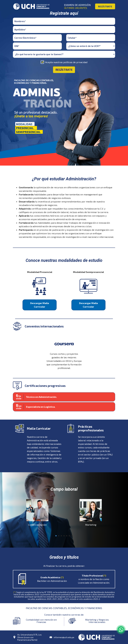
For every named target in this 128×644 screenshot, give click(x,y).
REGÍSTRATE (105, 6)
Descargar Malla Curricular (40, 305)
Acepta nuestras (66, 62)
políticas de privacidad (75, 62)
